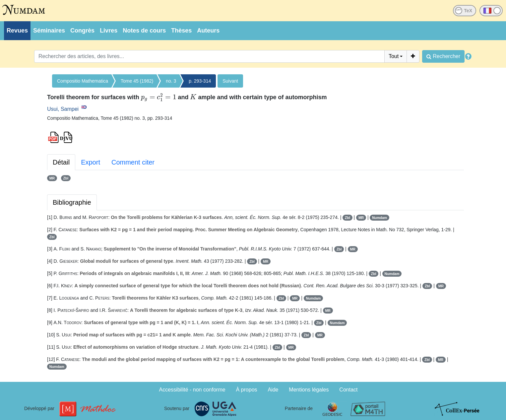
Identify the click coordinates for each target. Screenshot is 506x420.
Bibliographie (72, 202)
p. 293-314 (200, 81)
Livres (109, 31)
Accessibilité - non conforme (192, 390)
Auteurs (208, 31)
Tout (394, 56)
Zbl (66, 178)
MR (52, 178)
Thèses (181, 31)
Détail (61, 162)
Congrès (82, 31)
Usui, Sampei (63, 109)
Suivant (230, 81)
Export (91, 162)
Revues (17, 31)
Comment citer (133, 162)
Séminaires (49, 31)
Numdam (379, 218)
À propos (247, 390)
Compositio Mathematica (83, 81)
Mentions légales (309, 390)
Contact (348, 390)
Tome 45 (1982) (137, 81)
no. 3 (171, 81)
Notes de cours (144, 31)
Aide (273, 390)
